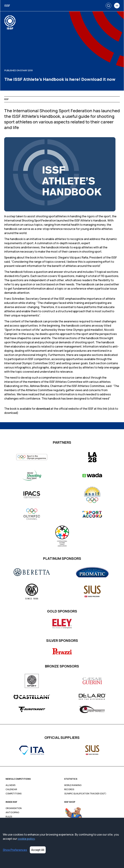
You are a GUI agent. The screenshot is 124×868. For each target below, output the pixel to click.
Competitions (14, 794)
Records (69, 789)
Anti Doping (12, 812)
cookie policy (26, 839)
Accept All (38, 850)
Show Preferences (15, 850)
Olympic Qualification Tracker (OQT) (85, 794)
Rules (9, 817)
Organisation (14, 808)
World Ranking (73, 785)
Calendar (11, 789)
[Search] (108, 6)
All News (10, 785)
